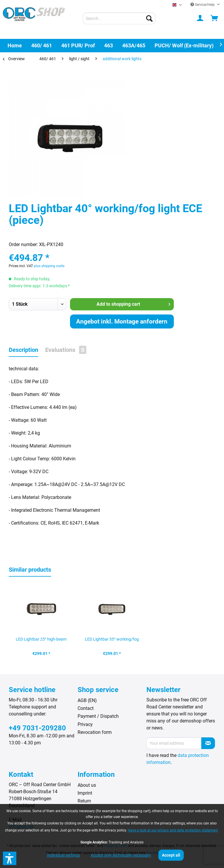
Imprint (85, 793)
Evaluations (66, 350)
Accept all (171, 855)
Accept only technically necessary (121, 855)
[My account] (200, 18)
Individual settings (63, 855)
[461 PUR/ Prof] (78, 45)
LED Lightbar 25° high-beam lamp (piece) (41, 641)
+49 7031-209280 (37, 728)
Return (84, 801)
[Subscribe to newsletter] (208, 743)
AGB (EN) (87, 700)
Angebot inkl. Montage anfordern (122, 321)
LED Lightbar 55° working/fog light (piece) (112, 641)
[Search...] (119, 18)
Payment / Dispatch (98, 716)
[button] (10, 858)
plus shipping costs (49, 266)
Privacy (85, 724)
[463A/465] (134, 45)
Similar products (30, 570)
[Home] (15, 45)
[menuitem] (119, 18)
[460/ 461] (42, 45)
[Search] (149, 18)
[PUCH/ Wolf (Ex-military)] (184, 45)
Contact (86, 708)
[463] (108, 45)
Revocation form (95, 732)
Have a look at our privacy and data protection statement (173, 830)
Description (23, 350)
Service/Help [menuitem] (203, 5)
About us (87, 785)
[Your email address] (174, 743)
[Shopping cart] (215, 18)
